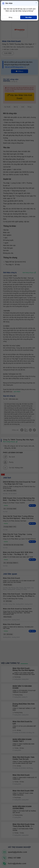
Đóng (10, 17)
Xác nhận (28, 17)
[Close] (36, 3)
